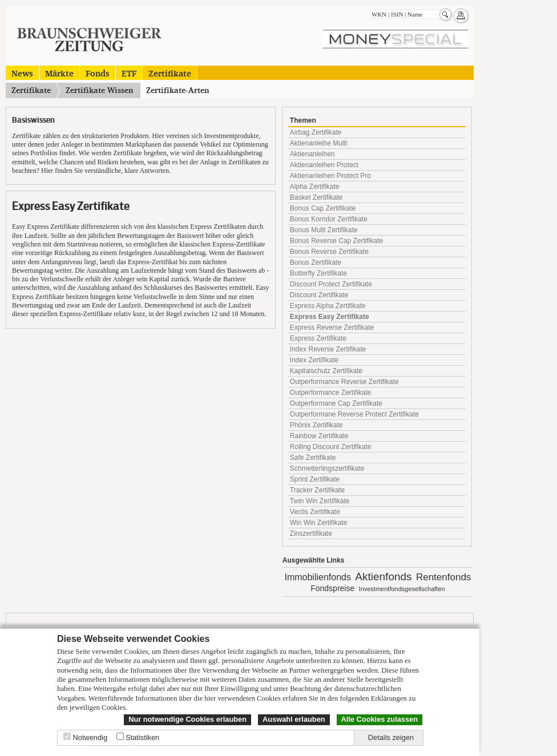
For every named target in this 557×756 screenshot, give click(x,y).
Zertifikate (170, 73)
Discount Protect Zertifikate (331, 284)
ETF (129, 73)
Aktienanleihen (312, 154)
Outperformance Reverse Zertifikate (344, 382)
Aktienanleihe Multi (319, 143)
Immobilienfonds (318, 577)
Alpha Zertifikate (315, 187)
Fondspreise (332, 588)
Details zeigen (391, 737)
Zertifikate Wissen (100, 90)
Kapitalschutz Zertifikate (326, 371)
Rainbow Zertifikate (319, 436)
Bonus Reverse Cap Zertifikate (336, 241)
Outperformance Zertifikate (331, 393)
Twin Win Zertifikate (320, 501)
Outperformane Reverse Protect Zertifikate (354, 414)
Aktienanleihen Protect (324, 165)
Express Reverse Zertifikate (332, 328)
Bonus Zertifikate (316, 262)
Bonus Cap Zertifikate (323, 208)
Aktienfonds (383, 577)
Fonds (98, 73)
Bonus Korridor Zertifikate (329, 219)
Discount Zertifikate (319, 295)
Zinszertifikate (311, 533)
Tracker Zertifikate (317, 490)
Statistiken (142, 737)
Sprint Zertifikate (315, 479)
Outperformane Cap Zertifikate (336, 403)
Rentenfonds (443, 577)
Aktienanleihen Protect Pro (330, 176)
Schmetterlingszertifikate (327, 468)
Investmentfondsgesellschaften (402, 589)
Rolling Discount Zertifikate (331, 447)
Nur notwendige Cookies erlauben (187, 719)
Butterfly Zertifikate (318, 273)
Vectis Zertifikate (315, 512)
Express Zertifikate (318, 338)
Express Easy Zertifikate (330, 317)
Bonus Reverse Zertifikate (329, 252)
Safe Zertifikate (313, 458)
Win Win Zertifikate (319, 523)
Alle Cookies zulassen (380, 719)
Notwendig (90, 737)
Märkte (59, 73)
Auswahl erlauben (294, 719)
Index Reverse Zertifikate (328, 349)
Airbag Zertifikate (316, 132)
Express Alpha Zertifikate (328, 306)
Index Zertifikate (314, 360)
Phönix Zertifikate (316, 425)
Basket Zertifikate (316, 197)
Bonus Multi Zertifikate (324, 230)
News (22, 73)
